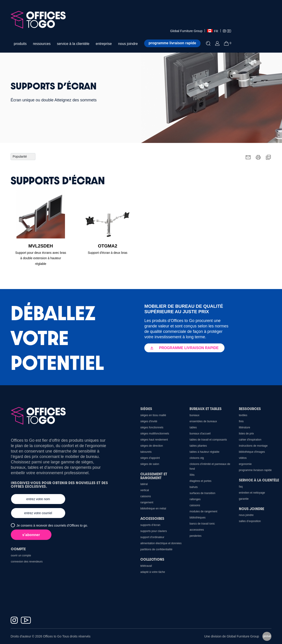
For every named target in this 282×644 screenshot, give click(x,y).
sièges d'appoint (150, 458)
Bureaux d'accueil (200, 434)
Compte (18, 549)
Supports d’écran (150, 525)
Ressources (250, 409)
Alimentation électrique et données (161, 543)
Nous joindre (252, 509)
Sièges (146, 409)
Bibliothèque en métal (153, 509)
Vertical (145, 490)
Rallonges (195, 499)
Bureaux (194, 415)
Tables (193, 427)
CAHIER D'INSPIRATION (250, 440)
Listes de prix (246, 434)
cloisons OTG (197, 458)
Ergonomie (245, 464)
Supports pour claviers (154, 531)
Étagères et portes (200, 481)
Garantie (244, 499)
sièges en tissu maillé (153, 415)
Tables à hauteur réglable (204, 452)
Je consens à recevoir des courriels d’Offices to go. (52, 525)
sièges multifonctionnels (155, 434)
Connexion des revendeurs (27, 562)
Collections (152, 559)
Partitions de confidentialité (156, 549)
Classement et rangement (154, 476)
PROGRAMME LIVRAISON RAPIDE (184, 348)
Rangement (147, 502)
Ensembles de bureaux (203, 421)
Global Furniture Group (186, 31)
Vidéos (243, 458)
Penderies (195, 536)
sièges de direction (152, 446)
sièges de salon (150, 464)
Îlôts (192, 475)
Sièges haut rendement (154, 440)
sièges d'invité (149, 421)
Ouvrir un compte (21, 555)
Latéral (144, 484)
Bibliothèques (198, 518)
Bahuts (194, 487)
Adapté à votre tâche (153, 572)
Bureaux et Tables (206, 409)
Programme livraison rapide (172, 43)
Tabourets (146, 452)
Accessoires (197, 530)
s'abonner (31, 535)
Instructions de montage (253, 446)
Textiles (243, 415)
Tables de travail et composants (208, 440)
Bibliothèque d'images (252, 452)
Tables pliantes (198, 446)
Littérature (245, 427)
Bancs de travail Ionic (202, 524)
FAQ (241, 487)
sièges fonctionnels (152, 427)
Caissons (195, 505)
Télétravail (146, 566)
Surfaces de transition (202, 493)
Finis (241, 421)
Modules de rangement (203, 511)
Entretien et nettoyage (252, 493)
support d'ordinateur (152, 537)
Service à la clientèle (259, 480)
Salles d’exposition (250, 521)
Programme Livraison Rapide (255, 470)
